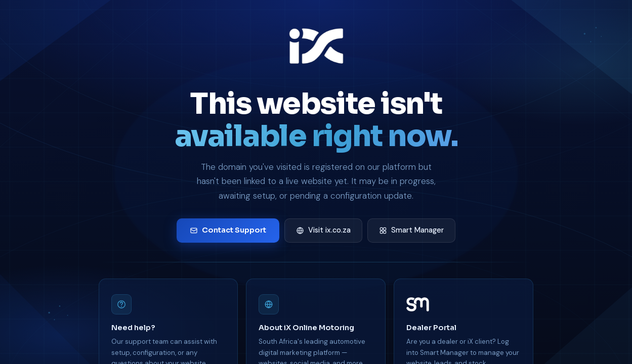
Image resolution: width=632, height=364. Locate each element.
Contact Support (228, 230)
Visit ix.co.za (323, 230)
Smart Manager (411, 230)
